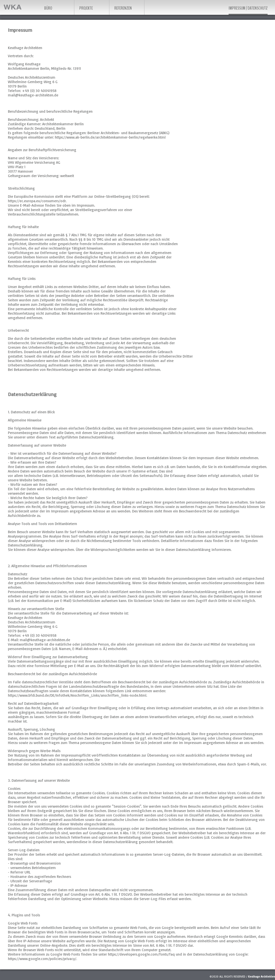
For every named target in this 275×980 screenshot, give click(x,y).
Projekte (86, 8)
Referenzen (123, 8)
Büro (48, 8)
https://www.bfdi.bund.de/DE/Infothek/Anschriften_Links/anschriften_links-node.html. (78, 695)
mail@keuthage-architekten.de (33, 95)
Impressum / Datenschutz (248, 8)
